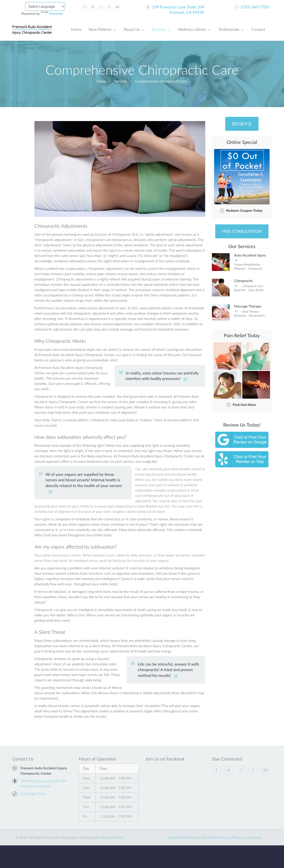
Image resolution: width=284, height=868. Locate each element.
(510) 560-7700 (255, 7)
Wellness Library (195, 30)
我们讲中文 (242, 124)
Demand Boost (112, 837)
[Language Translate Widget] (45, 6)
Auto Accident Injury (250, 255)
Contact (258, 29)
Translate (52, 13)
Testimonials (231, 30)
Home (76, 29)
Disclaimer (209, 837)
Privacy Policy (230, 837)
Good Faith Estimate (183, 837)
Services (161, 30)
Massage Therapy (248, 306)
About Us (134, 30)
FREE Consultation (242, 231)
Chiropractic (244, 281)
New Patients (103, 30)
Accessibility (253, 837)
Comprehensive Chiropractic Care (161, 81)
